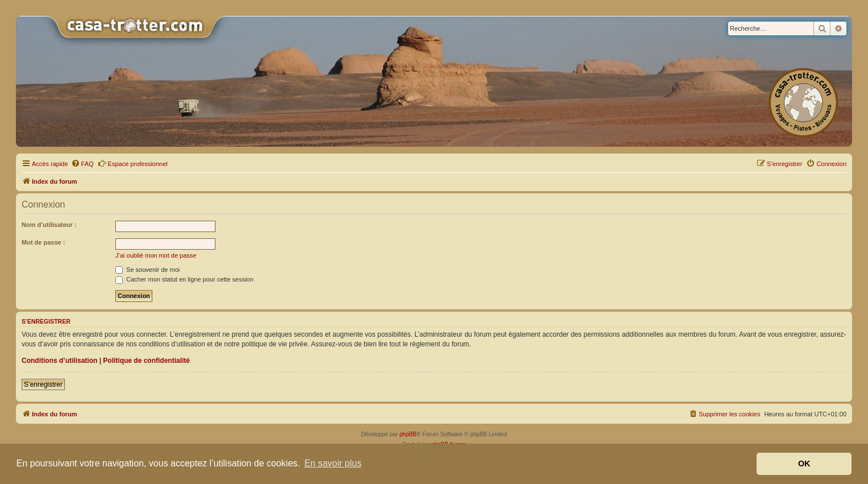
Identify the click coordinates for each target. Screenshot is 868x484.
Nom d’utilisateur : (49, 225)
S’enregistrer (43, 384)
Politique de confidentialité (146, 361)
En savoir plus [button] (333, 463)
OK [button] (804, 464)
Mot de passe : (43, 242)
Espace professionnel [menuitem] (133, 163)
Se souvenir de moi (148, 270)
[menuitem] (82, 164)
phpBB (408, 434)
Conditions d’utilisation (59, 361)
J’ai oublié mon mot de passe (156, 255)
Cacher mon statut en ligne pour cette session (184, 279)
